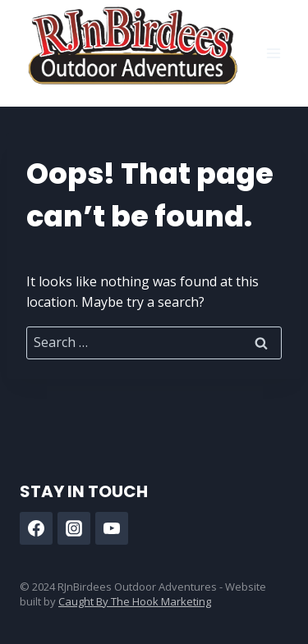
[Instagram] (74, 528)
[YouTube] (112, 528)
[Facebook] (36, 528)
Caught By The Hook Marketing (135, 601)
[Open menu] (273, 53)
